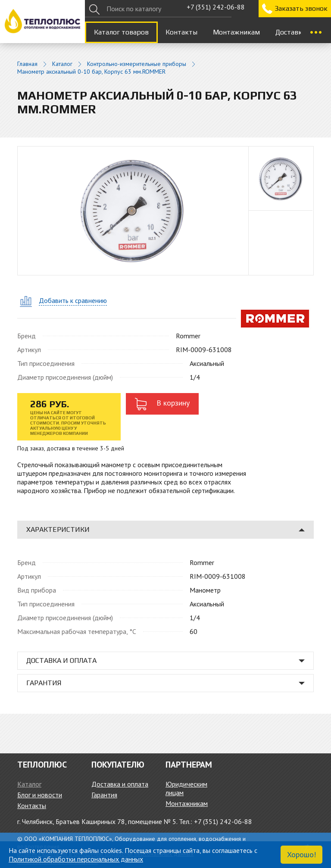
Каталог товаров (121, 32)
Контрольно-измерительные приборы (137, 64)
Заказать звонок (301, 8)
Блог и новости (40, 795)
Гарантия (104, 795)
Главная (27, 64)
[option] (281, 179)
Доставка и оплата (120, 784)
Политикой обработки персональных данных (76, 859)
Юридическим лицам (186, 788)
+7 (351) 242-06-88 (216, 7)
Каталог (62, 64)
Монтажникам (236, 32)
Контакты (181, 32)
